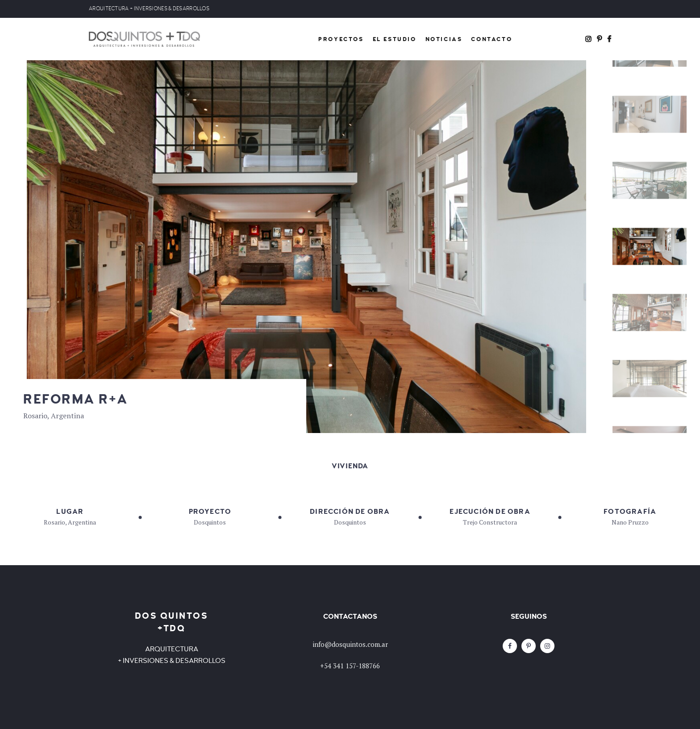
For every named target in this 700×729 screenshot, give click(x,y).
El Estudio (395, 39)
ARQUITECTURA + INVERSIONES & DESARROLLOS (149, 9)
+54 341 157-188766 (350, 666)
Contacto (492, 39)
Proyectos (341, 39)
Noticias (444, 39)
